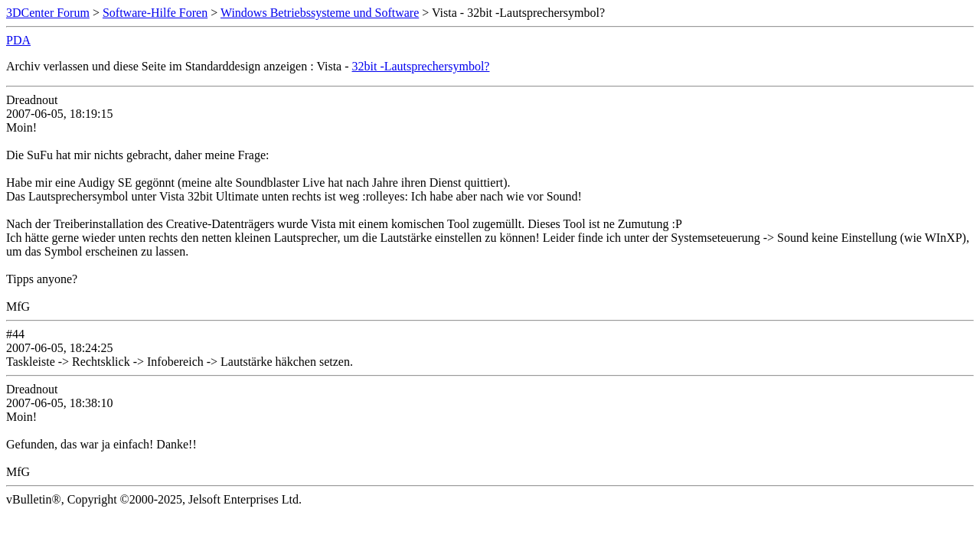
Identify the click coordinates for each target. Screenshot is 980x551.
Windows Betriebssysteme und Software (320, 13)
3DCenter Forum (48, 13)
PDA (18, 40)
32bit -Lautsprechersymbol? (421, 66)
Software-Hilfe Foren (155, 13)
